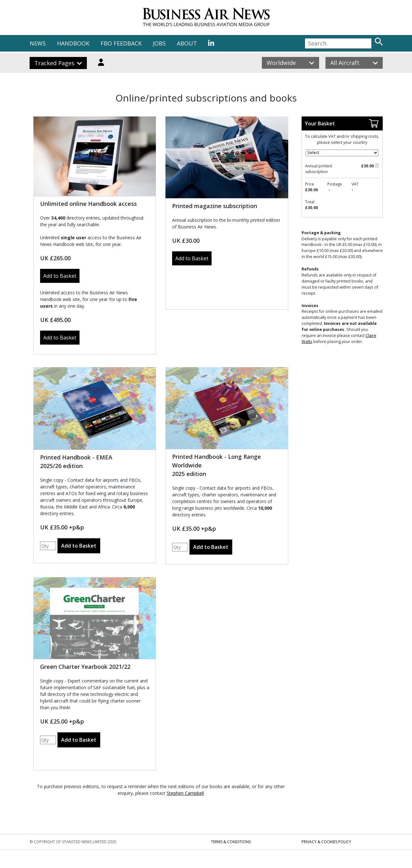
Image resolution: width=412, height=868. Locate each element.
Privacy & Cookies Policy (326, 842)
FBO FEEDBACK (121, 43)
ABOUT (187, 43)
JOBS (159, 43)
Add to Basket (60, 276)
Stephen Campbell (185, 793)
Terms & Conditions (231, 842)
